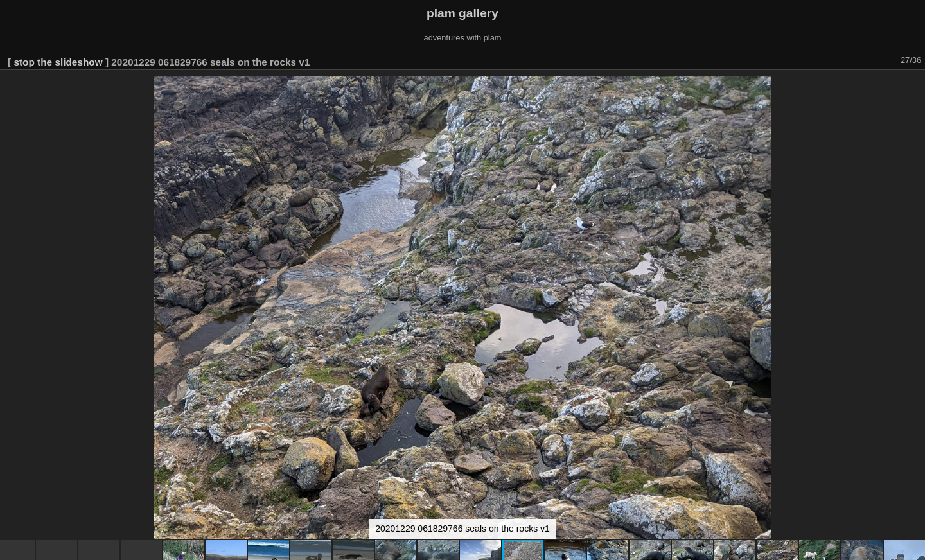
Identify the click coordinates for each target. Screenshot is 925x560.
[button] (913, 88)
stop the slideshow (58, 62)
